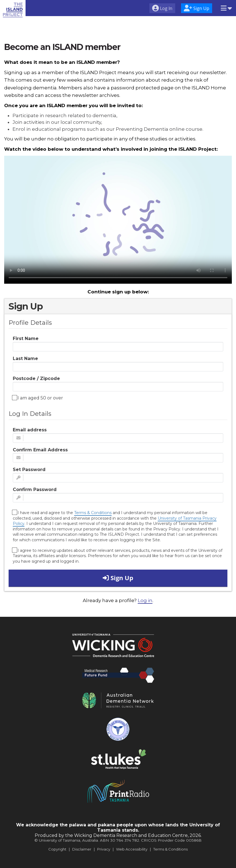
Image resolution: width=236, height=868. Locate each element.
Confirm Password (35, 490)
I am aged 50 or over (38, 398)
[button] (226, 9)
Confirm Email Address (40, 450)
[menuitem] (162, 9)
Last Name (25, 358)
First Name (26, 339)
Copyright (57, 849)
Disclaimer (82, 849)
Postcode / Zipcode (36, 378)
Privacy (104, 849)
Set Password (29, 470)
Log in (145, 600)
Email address (30, 430)
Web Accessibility (132, 849)
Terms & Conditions (93, 513)
